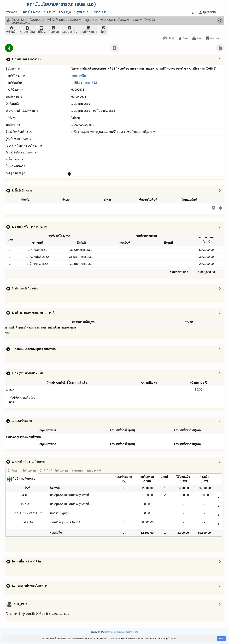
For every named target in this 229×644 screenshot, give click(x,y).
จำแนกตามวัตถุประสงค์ (87, 471)
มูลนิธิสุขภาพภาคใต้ (84, 83)
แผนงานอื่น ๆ (80, 76)
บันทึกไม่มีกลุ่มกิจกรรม (54, 471)
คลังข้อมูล (65, 12)
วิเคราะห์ (49, 12)
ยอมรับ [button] (221, 639)
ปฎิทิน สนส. (82, 12)
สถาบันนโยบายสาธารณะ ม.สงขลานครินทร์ (122, 632)
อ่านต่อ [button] (173, 639)
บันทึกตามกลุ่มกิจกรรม (22, 471)
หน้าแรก (12, 12)
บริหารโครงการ (30, 12)
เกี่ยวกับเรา (99, 12)
